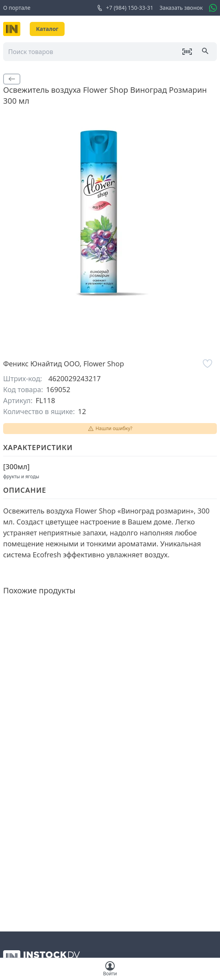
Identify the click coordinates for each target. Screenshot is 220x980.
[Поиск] (206, 52)
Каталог (47, 29)
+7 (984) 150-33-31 (125, 8)
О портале (17, 8)
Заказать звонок (181, 8)
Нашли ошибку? (110, 428)
